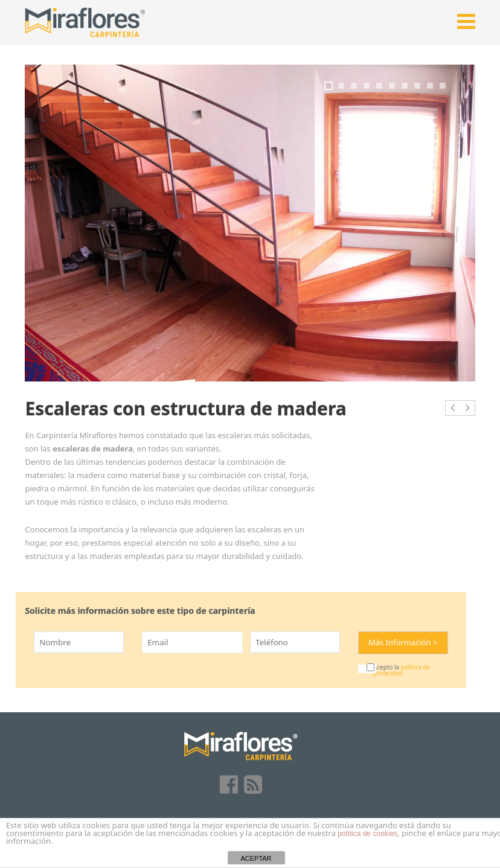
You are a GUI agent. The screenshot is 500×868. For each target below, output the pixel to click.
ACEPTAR (256, 858)
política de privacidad (402, 670)
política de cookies (367, 834)
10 (443, 86)
